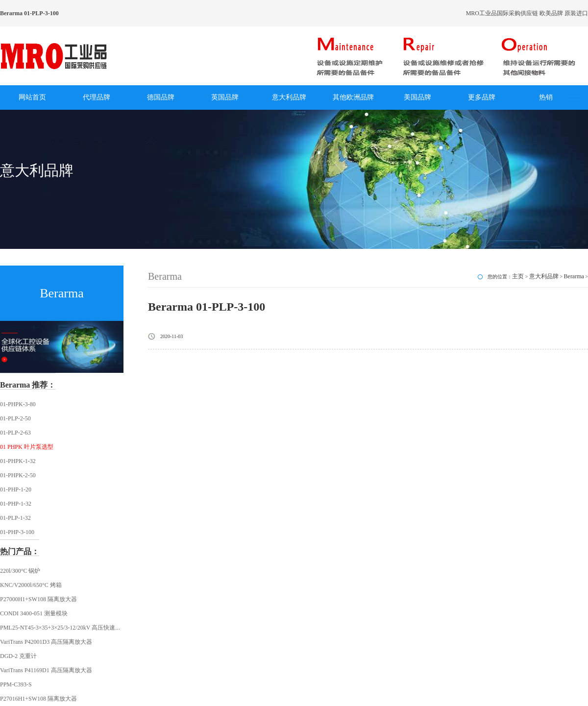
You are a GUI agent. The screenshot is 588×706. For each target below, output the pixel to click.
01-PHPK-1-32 (18, 461)
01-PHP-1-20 (16, 489)
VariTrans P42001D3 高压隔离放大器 (46, 642)
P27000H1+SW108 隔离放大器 (38, 599)
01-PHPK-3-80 (18, 404)
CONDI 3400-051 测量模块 (34, 613)
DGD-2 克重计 (18, 656)
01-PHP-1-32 (16, 504)
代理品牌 (97, 97)
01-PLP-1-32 (15, 518)
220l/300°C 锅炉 (20, 571)
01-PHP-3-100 (17, 532)
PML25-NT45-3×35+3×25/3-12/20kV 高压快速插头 (63, 628)
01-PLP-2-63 (15, 433)
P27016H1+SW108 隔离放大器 (38, 699)
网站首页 (32, 97)
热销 (546, 97)
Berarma (574, 276)
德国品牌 (161, 97)
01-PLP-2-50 (15, 418)
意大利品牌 (289, 97)
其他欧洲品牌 (353, 97)
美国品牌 (417, 97)
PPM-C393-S (16, 684)
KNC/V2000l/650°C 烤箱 (31, 585)
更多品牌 (482, 97)
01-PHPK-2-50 (18, 475)
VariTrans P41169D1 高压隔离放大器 (46, 670)
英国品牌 (225, 97)
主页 (518, 276)
